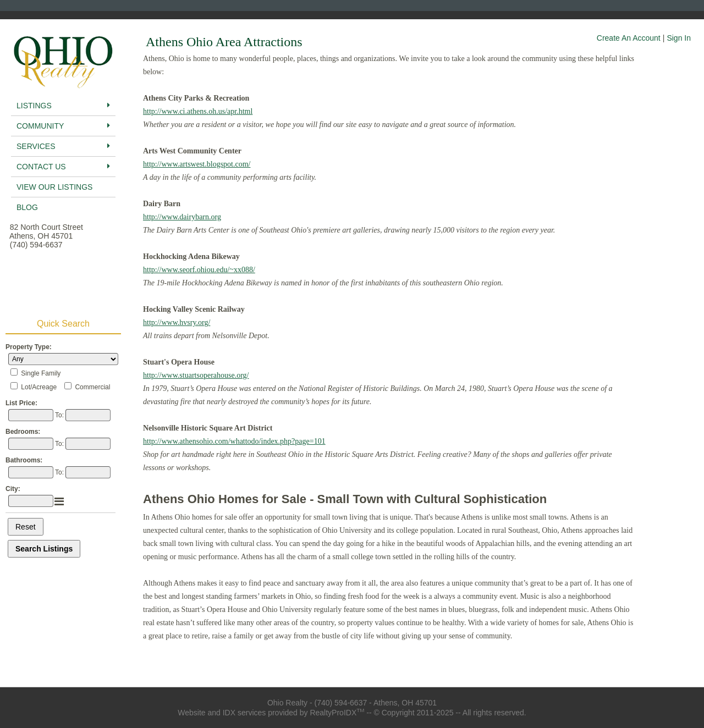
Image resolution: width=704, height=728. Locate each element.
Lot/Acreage (39, 387)
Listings (63, 106)
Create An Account (629, 38)
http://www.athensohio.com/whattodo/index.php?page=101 (234, 441)
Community (63, 126)
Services (63, 146)
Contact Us (63, 167)
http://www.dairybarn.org (182, 217)
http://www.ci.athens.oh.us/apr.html (198, 111)
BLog (27, 207)
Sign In (679, 38)
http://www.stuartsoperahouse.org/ (196, 375)
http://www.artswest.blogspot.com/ (197, 164)
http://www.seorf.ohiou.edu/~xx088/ (199, 270)
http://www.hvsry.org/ (177, 322)
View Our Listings (54, 187)
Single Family (41, 373)
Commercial (92, 387)
